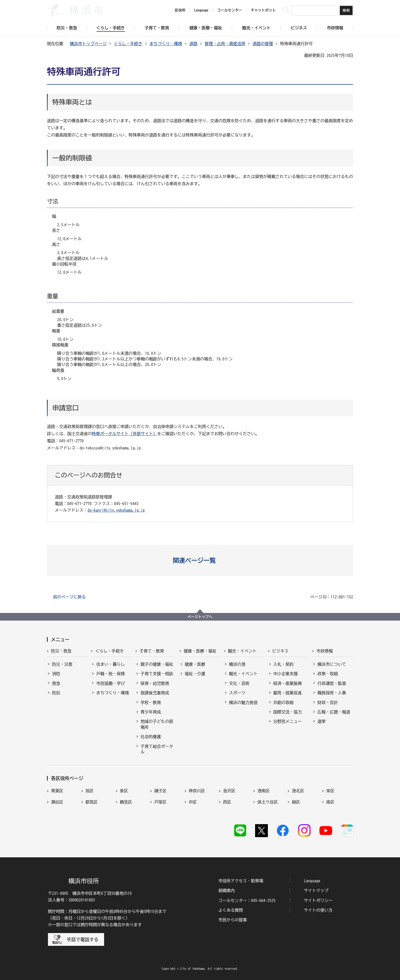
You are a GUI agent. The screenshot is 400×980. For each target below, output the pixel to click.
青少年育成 (151, 712)
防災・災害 (62, 664)
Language (312, 881)
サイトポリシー (318, 900)
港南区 (264, 791)
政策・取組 (328, 674)
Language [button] (201, 10)
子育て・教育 (152, 651)
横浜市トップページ (88, 44)
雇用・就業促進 (287, 693)
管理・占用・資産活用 (225, 44)
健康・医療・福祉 (200, 651)
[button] (200, 560)
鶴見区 (126, 802)
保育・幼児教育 (155, 683)
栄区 (330, 791)
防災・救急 (61, 651)
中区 (193, 802)
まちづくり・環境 (166, 44)
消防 (56, 674)
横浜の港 (237, 664)
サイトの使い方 (318, 910)
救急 (56, 683)
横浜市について (332, 664)
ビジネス (280, 651)
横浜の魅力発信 (243, 702)
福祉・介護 (195, 674)
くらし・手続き (128, 44)
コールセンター (230, 10)
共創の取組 (283, 702)
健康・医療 (195, 664)
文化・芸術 (239, 683)
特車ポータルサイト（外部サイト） (124, 434)
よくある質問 (231, 910)
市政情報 (324, 651)
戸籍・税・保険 (110, 674)
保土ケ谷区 (268, 802)
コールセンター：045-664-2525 (247, 900)
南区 (330, 802)
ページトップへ (200, 617)
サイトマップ (316, 890)
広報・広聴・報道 (334, 712)
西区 (227, 802)
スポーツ (237, 693)
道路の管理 (263, 44)
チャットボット (263, 10)
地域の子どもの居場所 (157, 724)
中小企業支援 (285, 674)
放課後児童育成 (155, 693)
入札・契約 (283, 664)
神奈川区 (197, 791)
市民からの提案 (233, 920)
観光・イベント (242, 651)
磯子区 (160, 791)
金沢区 (229, 791)
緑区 (296, 802)
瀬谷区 (57, 802)
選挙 (321, 721)
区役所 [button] (180, 10)
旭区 (90, 791)
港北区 (298, 791)
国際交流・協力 (287, 712)
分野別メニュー (287, 721)
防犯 (56, 693)
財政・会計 (328, 702)
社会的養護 (151, 737)
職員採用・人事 (332, 693)
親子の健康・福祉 (157, 664)
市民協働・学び (110, 683)
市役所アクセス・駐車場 (241, 881)
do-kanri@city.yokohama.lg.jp (116, 510)
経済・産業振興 (287, 683)
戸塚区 (160, 802)
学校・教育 (151, 702)
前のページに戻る (69, 597)
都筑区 (92, 802)
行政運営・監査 (332, 683)
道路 (193, 44)
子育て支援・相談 (157, 674)
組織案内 (227, 890)
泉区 (124, 791)
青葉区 (57, 791)
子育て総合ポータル (157, 749)
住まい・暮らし (110, 664)
